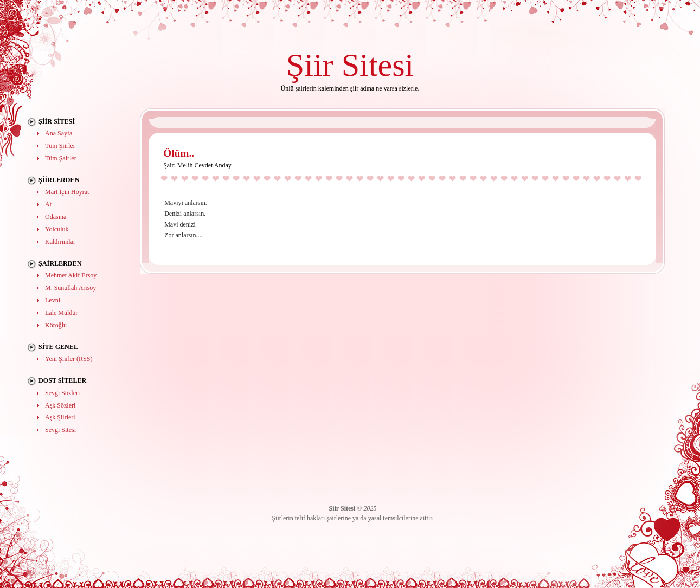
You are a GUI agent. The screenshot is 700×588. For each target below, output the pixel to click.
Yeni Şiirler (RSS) (69, 359)
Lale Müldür (61, 313)
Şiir (310, 65)
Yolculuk (57, 229)
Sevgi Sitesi (60, 430)
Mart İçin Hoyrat (67, 192)
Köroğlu (56, 325)
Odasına (56, 217)
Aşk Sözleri (60, 405)
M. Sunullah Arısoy (70, 288)
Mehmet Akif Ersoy (71, 275)
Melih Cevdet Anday (204, 165)
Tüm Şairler (61, 158)
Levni (53, 300)
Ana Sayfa (59, 133)
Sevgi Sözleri (62, 393)
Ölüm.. (179, 153)
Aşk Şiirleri (60, 417)
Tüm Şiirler (60, 146)
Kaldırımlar (60, 242)
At (48, 204)
